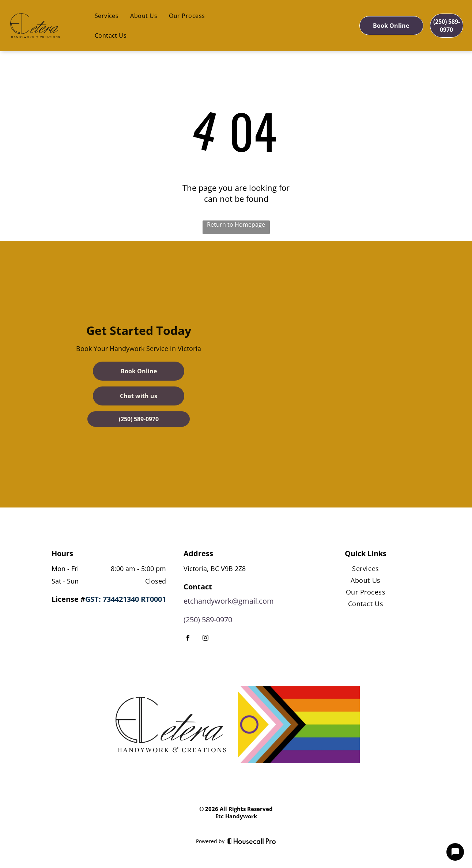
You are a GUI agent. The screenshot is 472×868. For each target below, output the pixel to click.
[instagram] (205, 639)
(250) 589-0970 (208, 620)
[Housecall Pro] (252, 841)
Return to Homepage (236, 224)
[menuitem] (107, 16)
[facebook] (188, 639)
